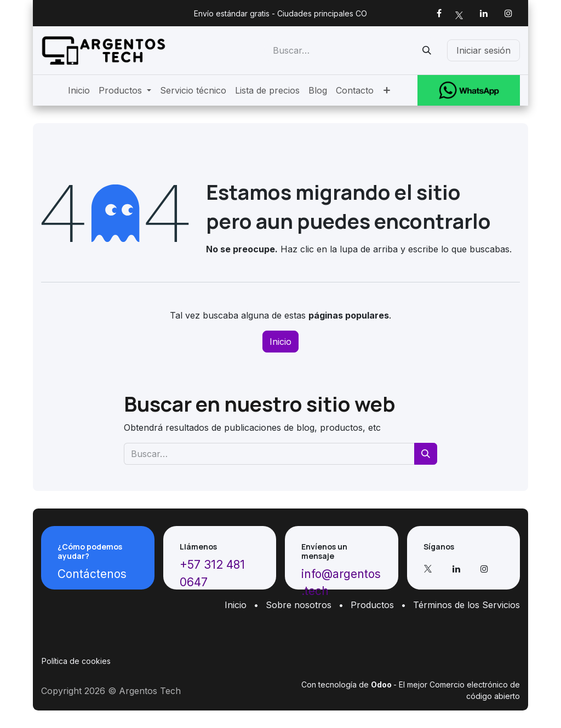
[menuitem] (79, 90)
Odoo (382, 684)
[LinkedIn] (484, 13)
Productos (372, 605)
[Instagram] (508, 13)
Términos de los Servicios (466, 605)
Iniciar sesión (483, 50)
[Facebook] (439, 13)
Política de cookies (76, 661)
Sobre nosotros (299, 605)
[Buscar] (427, 50)
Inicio (280, 342)
